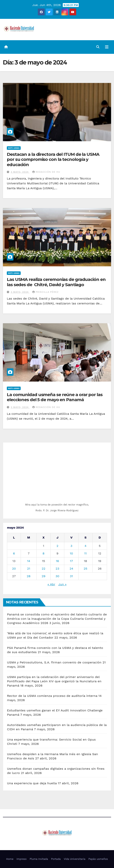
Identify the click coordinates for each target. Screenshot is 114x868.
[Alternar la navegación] (107, 47)
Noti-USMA (14, 148)
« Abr (51, 584)
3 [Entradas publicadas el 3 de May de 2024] (71, 546)
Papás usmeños (98, 859)
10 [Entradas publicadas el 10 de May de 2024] (71, 553)
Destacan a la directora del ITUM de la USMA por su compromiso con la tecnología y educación (53, 159)
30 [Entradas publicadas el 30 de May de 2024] (57, 576)
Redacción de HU (46, 172)
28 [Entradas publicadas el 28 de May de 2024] (29, 576)
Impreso (22, 859)
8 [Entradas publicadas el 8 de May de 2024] (43, 553)
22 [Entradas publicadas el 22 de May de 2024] (44, 569)
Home (10, 859)
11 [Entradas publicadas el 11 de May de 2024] (85, 553)
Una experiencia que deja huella (32, 783)
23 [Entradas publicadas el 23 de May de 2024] (57, 569)
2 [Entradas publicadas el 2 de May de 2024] (57, 546)
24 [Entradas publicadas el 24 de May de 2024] (71, 569)
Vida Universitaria (75, 859)
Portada (56, 859)
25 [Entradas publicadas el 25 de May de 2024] (85, 569)
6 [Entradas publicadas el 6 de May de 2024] (14, 553)
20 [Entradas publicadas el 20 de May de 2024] (14, 569)
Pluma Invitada (39, 859)
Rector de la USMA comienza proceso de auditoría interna (52, 696)
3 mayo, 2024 (20, 172)
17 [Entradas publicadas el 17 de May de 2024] (71, 561)
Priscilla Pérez (46, 292)
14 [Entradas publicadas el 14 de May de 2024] (29, 561)
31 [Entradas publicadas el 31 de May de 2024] (72, 576)
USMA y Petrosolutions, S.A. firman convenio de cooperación (54, 662)
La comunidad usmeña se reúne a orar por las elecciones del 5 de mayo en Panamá (55, 397)
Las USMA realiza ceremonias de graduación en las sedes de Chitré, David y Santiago (56, 282)
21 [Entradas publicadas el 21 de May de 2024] (29, 569)
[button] (98, 47)
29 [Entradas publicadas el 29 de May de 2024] (44, 576)
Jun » (62, 584)
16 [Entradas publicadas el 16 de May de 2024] (57, 561)
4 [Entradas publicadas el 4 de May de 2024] (86, 546)
